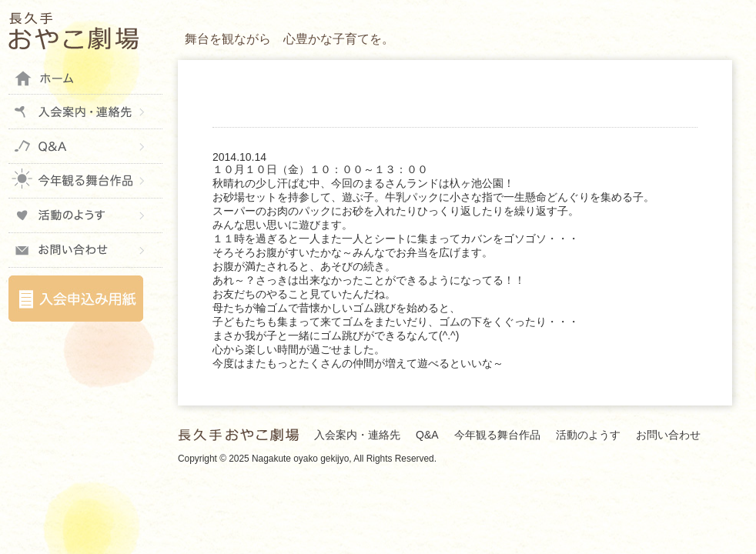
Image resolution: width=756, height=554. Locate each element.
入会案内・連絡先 (85, 112)
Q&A (85, 146)
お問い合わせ (85, 250)
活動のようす (85, 215)
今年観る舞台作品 (85, 181)
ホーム (85, 77)
